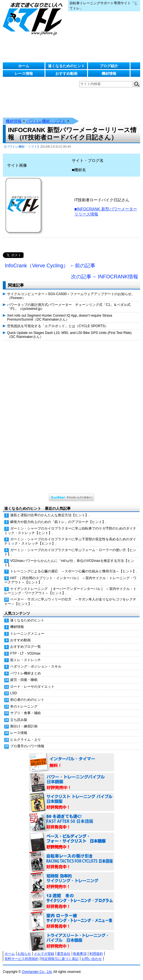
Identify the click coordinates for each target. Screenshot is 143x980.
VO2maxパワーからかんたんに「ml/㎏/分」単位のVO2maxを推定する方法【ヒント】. (69, 563)
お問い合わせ (92, 959)
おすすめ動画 (66, 74)
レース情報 (24, 74)
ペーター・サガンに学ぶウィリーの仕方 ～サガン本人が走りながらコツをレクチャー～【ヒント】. (70, 601)
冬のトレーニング (24, 706)
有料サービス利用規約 (22, 959)
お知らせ (24, 954)
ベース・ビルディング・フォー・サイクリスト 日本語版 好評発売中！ (71, 842)
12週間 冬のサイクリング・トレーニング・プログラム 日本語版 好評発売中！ (71, 901)
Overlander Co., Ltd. (37, 972)
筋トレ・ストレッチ (26, 660)
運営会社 (64, 954)
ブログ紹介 (109, 66)
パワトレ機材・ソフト (46, 121)
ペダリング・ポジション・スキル (36, 666)
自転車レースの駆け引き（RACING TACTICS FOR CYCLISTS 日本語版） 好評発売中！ (71, 862)
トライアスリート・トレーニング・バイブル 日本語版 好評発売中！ (71, 941)
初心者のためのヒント (27, 700)
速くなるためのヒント (66, 66)
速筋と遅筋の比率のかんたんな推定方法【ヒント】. (50, 515)
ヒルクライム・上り (26, 740)
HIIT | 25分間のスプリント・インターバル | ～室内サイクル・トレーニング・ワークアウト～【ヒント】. (70, 580)
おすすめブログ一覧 (26, 647)
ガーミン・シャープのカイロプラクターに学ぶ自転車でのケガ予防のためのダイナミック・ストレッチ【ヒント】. (70, 531)
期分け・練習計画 (24, 726)
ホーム (24, 66)
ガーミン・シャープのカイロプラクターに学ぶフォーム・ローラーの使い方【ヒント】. (70, 552)
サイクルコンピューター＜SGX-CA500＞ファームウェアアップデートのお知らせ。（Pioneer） (71, 296)
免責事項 (80, 954)
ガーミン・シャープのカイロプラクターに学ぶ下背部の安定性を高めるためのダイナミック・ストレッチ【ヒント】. (70, 541)
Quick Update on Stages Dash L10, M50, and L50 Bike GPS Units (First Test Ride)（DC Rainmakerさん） (69, 335)
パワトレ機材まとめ (26, 673)
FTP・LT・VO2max (25, 653)
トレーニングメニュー (27, 634)
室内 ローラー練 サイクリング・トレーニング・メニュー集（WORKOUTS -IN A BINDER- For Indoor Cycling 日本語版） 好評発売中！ (71, 921)
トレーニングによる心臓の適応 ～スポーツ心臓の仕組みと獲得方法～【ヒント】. (74, 571)
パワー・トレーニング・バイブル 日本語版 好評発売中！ (71, 782)
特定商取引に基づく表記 (60, 959)
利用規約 (96, 954)
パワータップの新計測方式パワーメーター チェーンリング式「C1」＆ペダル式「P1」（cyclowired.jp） (69, 307)
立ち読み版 (19, 720)
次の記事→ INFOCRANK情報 (105, 277)
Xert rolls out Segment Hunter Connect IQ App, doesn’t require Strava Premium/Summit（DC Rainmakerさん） (60, 318)
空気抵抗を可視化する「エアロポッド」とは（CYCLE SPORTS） (58, 326)
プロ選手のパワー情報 (27, 746)
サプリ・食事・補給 (26, 713)
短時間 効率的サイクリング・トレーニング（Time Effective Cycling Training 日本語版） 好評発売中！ (71, 882)
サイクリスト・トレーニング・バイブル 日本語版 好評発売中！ (71, 802)
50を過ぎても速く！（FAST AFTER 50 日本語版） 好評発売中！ (71, 822)
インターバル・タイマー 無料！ (71, 763)
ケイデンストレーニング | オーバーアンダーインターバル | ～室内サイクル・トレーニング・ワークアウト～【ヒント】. (70, 591)
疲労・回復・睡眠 (24, 680)
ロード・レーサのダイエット (32, 687)
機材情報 (109, 74)
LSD (13, 693)
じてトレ (34, 18)
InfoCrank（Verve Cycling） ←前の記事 (50, 266)
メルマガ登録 (44, 954)
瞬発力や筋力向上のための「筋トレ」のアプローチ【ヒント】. (58, 522)
